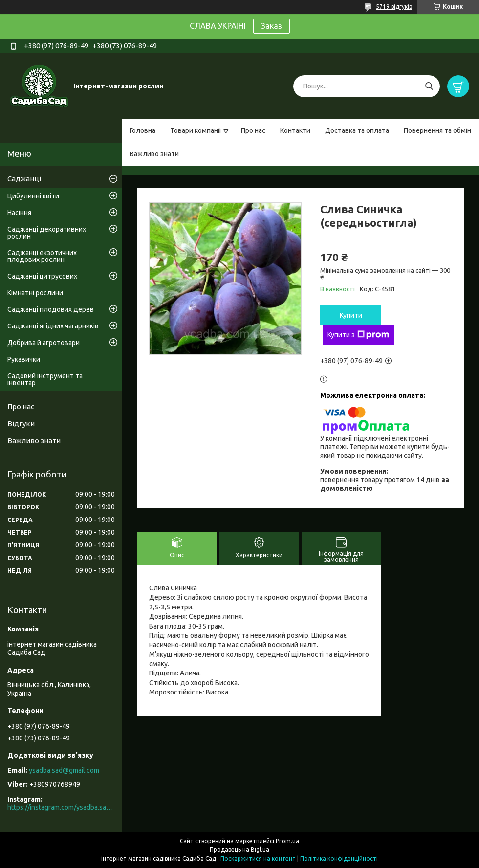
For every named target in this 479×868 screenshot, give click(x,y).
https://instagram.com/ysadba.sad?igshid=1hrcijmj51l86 (61, 807)
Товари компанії (196, 130)
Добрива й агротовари (44, 343)
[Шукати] (429, 86)
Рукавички (24, 359)
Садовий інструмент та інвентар (45, 379)
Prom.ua (287, 841)
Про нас (253, 130)
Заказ (272, 26)
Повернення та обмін (437, 130)
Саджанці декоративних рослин (47, 233)
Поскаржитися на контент (258, 858)
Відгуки (21, 423)
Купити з (358, 335)
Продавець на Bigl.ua (239, 850)
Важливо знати (154, 154)
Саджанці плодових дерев (51, 309)
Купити (351, 315)
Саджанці (24, 179)
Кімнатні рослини (35, 293)
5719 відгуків (394, 7)
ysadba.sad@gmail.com (64, 770)
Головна (142, 130)
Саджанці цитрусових (42, 276)
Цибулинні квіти (33, 196)
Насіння (19, 213)
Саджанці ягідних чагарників (53, 326)
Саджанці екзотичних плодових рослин (42, 256)
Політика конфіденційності (339, 858)
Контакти (295, 130)
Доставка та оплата (357, 130)
